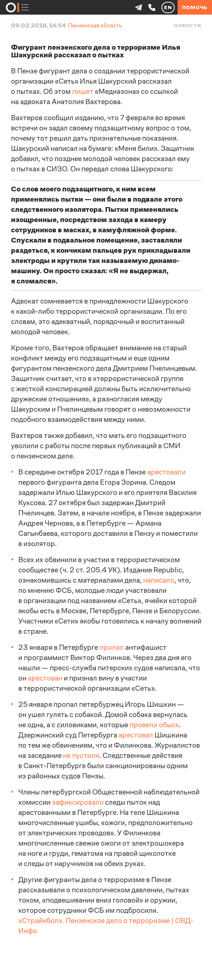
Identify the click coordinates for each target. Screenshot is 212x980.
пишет (83, 91)
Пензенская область (95, 25)
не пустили (81, 756)
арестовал (136, 735)
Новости (187, 26)
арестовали (166, 472)
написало (159, 580)
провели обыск (154, 725)
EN (168, 7)
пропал (112, 647)
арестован (45, 678)
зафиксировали (78, 802)
